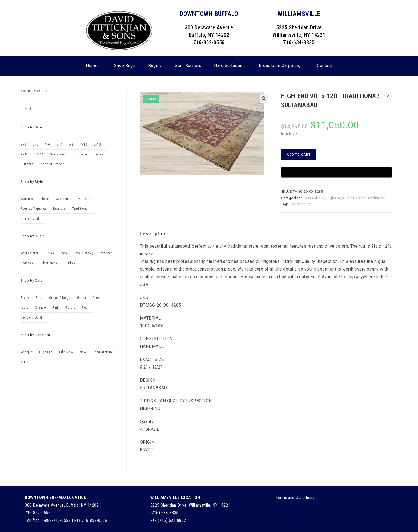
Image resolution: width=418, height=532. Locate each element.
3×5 (35, 144)
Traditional (377, 198)
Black (25, 298)
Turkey (70, 263)
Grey (96, 298)
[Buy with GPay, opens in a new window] (336, 172)
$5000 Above (314, 198)
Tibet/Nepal (49, 263)
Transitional (30, 218)
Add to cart (299, 155)
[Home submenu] (100, 66)
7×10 (83, 144)
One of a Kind (354, 198)
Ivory (25, 307)
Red (85, 307)
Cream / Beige (60, 298)
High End (334, 198)
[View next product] (388, 95)
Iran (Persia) (84, 253)
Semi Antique (103, 352)
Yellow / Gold (31, 317)
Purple (70, 307)
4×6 (47, 144)
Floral (45, 199)
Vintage (27, 362)
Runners (27, 164)
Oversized (57, 154)
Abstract (27, 199)
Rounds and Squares (88, 154)
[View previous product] (379, 95)
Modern (84, 199)
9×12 (24, 154)
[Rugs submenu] (161, 66)
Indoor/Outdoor (52, 164)
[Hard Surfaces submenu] (245, 66)
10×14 (39, 154)
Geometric (63, 199)
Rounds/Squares (34, 209)
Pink (55, 307)
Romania (27, 263)
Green (81, 298)
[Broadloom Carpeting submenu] (303, 66)
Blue (39, 298)
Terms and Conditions (295, 497)
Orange (40, 307)
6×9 (71, 144)
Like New (66, 352)
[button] (264, 99)
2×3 (23, 144)
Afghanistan (30, 253)
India (64, 253)
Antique (27, 352)
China (50, 253)
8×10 (97, 144)
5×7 (59, 144)
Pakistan (106, 253)
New (83, 352)
